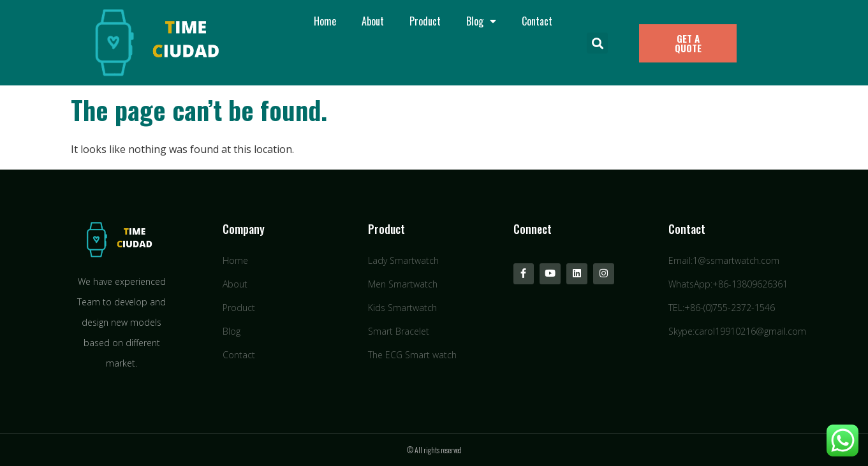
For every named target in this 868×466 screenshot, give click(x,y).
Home (325, 21)
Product (425, 21)
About (373, 21)
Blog (481, 21)
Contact (537, 21)
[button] (597, 43)
